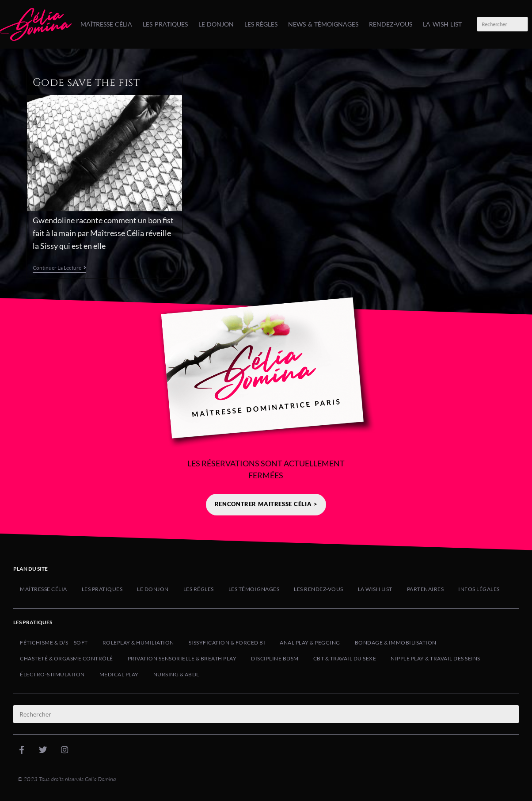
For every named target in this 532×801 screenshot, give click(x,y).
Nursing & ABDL (176, 674)
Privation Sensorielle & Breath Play (182, 658)
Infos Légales (479, 589)
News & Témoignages (323, 24)
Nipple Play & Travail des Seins (435, 658)
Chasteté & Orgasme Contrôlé (66, 658)
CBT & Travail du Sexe (345, 658)
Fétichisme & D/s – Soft (54, 643)
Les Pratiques (165, 24)
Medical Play (119, 674)
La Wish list (442, 24)
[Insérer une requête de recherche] (502, 25)
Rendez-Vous (391, 24)
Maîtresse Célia (106, 24)
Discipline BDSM (275, 658)
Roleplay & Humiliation (138, 643)
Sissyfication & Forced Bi (227, 643)
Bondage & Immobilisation (396, 643)
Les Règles (261, 24)
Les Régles (199, 589)
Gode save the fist (86, 83)
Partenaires (426, 589)
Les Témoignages (254, 589)
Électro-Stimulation (52, 674)
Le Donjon (216, 24)
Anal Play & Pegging (310, 643)
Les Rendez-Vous (319, 589)
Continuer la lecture (59, 268)
